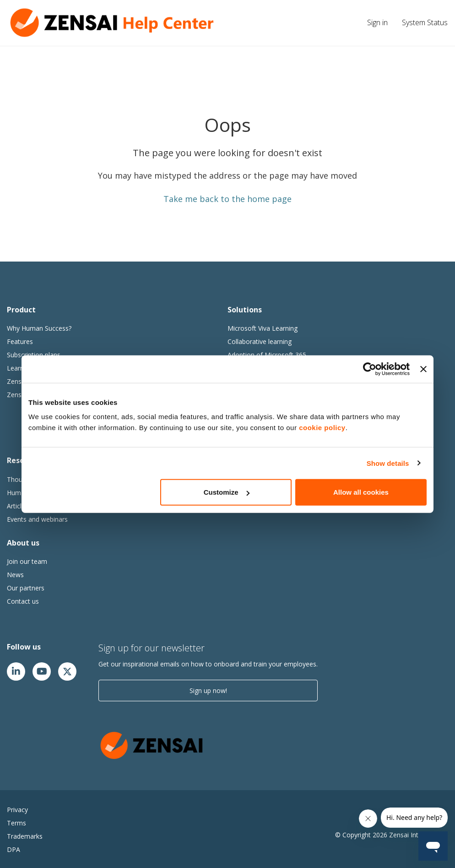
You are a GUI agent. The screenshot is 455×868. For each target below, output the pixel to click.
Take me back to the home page (227, 199)
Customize (227, 492)
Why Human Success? (39, 328)
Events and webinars (37, 519)
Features (20, 341)
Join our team (27, 561)
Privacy (17, 810)
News (15, 575)
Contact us (23, 601)
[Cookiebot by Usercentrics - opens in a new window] (370, 369)
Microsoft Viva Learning (263, 328)
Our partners (26, 588)
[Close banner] (423, 369)
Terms (16, 823)
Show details (388, 463)
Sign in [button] (377, 22)
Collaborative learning (260, 341)
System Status (425, 22)
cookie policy (322, 428)
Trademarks (25, 836)
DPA (14, 849)
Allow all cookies (361, 492)
